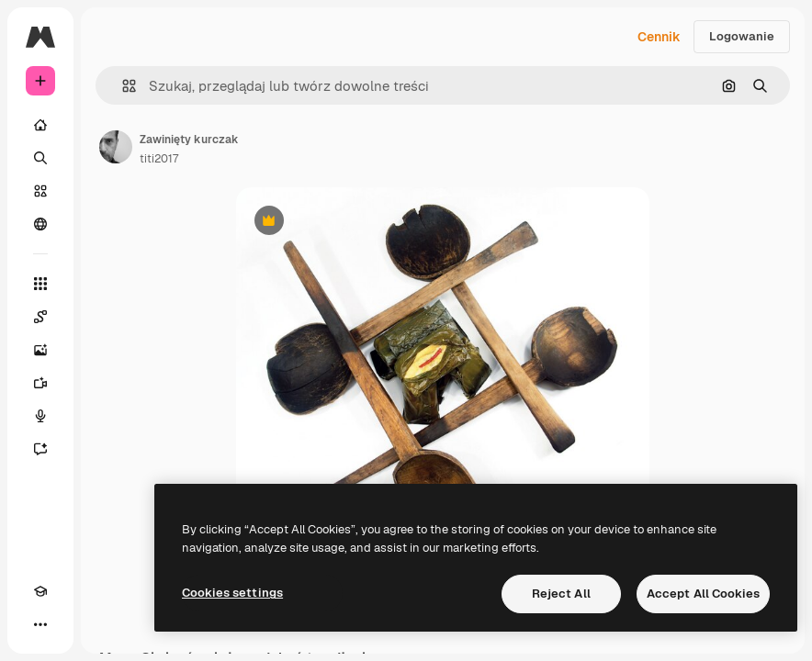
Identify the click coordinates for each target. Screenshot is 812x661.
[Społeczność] (40, 224)
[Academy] (40, 591)
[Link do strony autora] (116, 147)
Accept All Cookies (703, 594)
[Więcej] (40, 624)
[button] (122, 86)
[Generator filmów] (40, 383)
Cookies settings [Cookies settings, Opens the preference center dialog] (232, 593)
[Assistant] (40, 449)
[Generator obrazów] (40, 350)
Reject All (561, 594)
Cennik (659, 37)
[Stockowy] (40, 191)
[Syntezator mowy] (40, 416)
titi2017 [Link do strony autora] (159, 159)
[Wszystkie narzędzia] (40, 284)
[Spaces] (40, 317)
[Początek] (40, 125)
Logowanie (742, 36)
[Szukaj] (40, 158)
